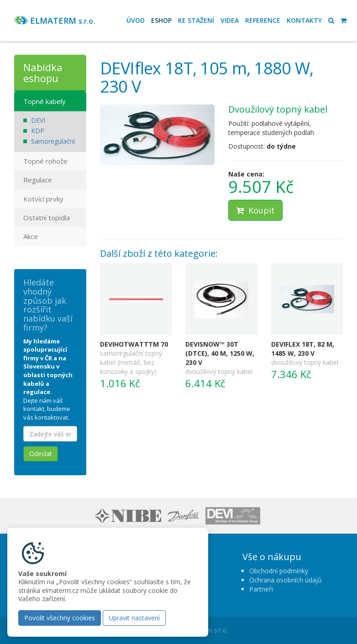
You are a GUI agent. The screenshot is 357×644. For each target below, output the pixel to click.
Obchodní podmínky (279, 571)
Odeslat (41, 454)
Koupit (255, 210)
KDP (38, 131)
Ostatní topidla (47, 218)
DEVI (38, 120)
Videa (230, 20)
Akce (31, 236)
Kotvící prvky (43, 199)
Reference (263, 20)
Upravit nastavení (134, 618)
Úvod (136, 20)
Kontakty (304, 20)
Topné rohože (45, 161)
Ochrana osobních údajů (286, 580)
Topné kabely (45, 101)
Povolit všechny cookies (60, 618)
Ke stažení (196, 20)
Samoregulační (53, 141)
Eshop (161, 20)
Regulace (38, 180)
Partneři (261, 589)
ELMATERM (63, 21)
